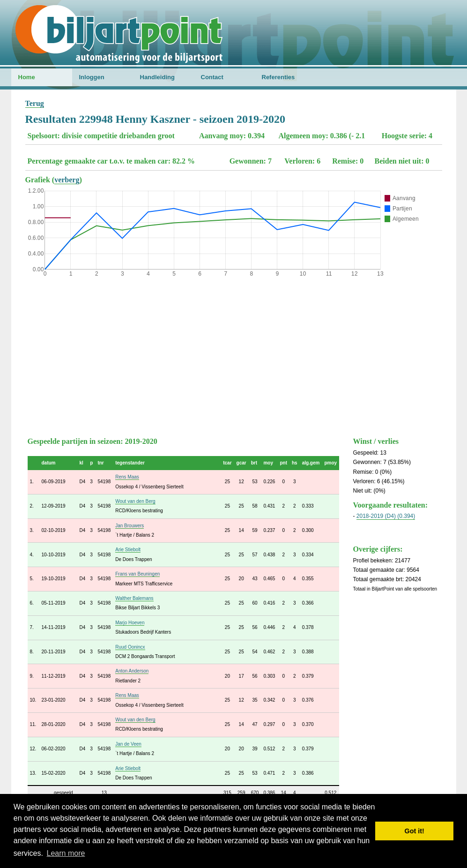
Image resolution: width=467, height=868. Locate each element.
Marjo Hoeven (130, 623)
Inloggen (92, 77)
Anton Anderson (132, 671)
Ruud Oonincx (130, 647)
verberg (67, 180)
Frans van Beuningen (137, 574)
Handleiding (157, 77)
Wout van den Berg (135, 501)
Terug (35, 103)
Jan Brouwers (130, 526)
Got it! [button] (415, 831)
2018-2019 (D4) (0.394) (386, 516)
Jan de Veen (128, 744)
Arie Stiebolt (128, 550)
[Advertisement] (234, 355)
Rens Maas (127, 477)
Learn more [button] (66, 853)
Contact (212, 77)
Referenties (278, 77)
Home (27, 77)
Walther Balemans (134, 598)
